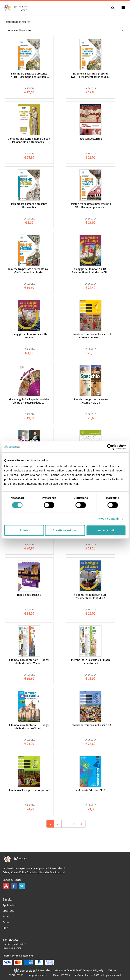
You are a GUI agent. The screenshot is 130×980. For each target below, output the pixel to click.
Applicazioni (9, 905)
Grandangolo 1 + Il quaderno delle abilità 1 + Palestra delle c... (29, 401)
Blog (5, 928)
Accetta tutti (106, 530)
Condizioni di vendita (38, 872)
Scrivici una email (12, 948)
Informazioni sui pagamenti (18, 956)
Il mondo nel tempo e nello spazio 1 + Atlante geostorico (90, 336)
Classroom (9, 911)
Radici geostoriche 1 (29, 595)
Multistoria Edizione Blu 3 (90, 791)
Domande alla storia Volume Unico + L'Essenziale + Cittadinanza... (29, 141)
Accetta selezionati (65, 530)
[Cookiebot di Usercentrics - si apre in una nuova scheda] (110, 447)
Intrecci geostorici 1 (90, 139)
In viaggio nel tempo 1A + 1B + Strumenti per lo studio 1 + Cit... (90, 271)
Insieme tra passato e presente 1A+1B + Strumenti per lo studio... (29, 76)
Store (6, 922)
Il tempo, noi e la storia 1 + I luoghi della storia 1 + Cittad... (29, 727)
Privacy (7, 872)
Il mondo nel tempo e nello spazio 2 (29, 791)
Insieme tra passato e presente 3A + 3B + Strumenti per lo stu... (90, 206)
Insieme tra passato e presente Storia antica (29, 206)
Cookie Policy (19, 872)
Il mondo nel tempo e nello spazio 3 (90, 725)
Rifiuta (24, 530)
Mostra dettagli (109, 519)
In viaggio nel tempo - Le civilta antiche (29, 336)
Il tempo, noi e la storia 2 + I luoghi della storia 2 (90, 662)
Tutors (6, 917)
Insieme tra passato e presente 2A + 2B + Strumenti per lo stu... (29, 271)
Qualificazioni (57, 872)
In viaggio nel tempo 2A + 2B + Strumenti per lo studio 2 (90, 597)
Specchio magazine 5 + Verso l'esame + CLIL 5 (90, 401)
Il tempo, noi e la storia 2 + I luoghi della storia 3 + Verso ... (29, 662)
